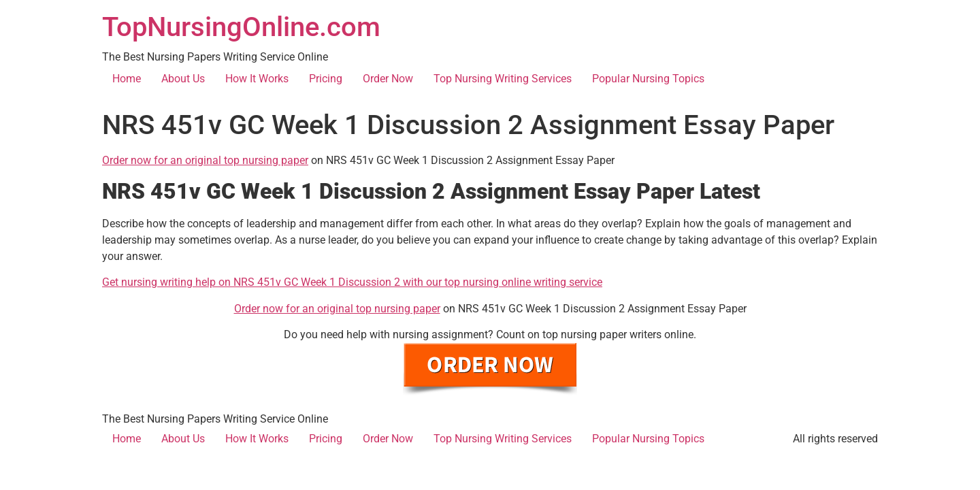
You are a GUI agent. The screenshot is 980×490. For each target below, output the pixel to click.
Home (127, 79)
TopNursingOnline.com (241, 27)
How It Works (257, 79)
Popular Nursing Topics (648, 79)
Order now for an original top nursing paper (205, 160)
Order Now (388, 79)
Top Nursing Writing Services (503, 79)
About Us (183, 79)
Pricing (326, 79)
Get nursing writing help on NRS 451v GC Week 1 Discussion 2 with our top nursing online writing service (352, 282)
